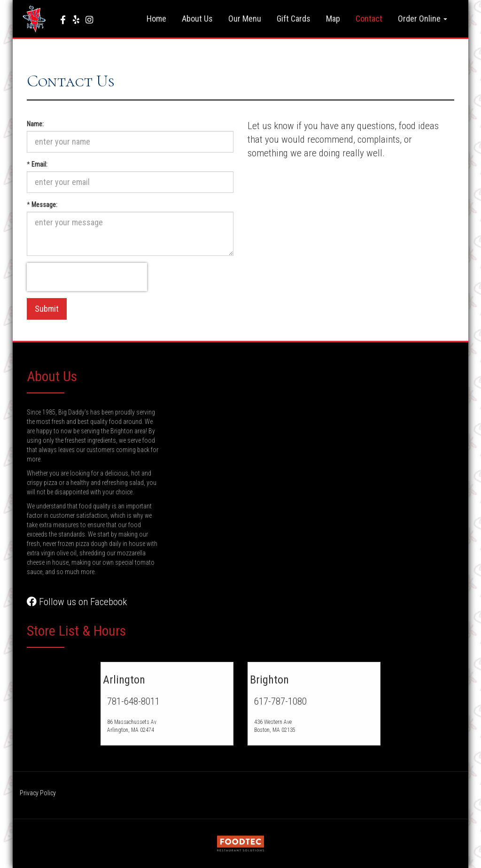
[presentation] (87, 277)
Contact (369, 19)
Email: (39, 164)
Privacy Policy (38, 793)
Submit (47, 309)
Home (156, 19)
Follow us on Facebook (77, 602)
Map (333, 19)
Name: (35, 124)
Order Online (423, 19)
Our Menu (245, 19)
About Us (197, 19)
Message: (44, 205)
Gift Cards (294, 19)
